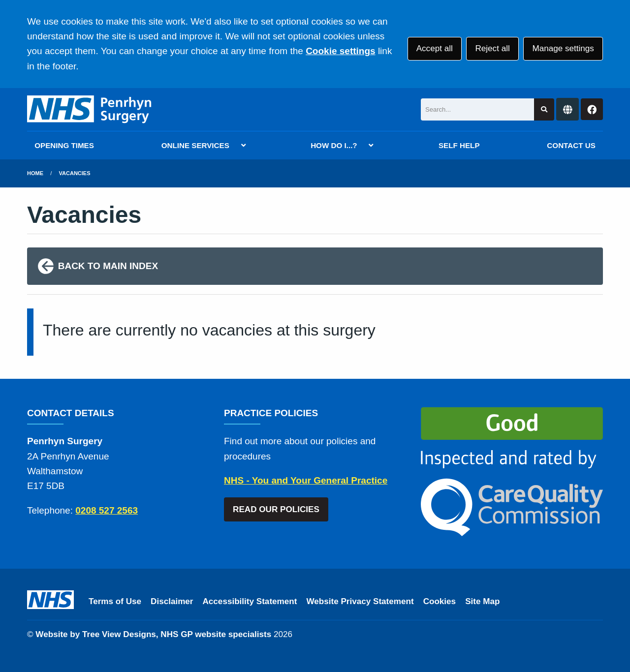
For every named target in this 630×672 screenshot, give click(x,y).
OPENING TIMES (64, 145)
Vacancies (75, 173)
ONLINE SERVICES (195, 145)
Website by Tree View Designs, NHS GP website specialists (153, 634)
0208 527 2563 (107, 510)
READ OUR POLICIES (276, 509)
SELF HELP (459, 145)
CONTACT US (571, 145)
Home (35, 173)
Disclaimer (172, 601)
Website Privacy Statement (360, 601)
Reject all (492, 48)
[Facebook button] (592, 109)
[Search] (477, 109)
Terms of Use (115, 601)
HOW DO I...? (334, 145)
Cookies (440, 601)
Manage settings (563, 48)
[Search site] (544, 109)
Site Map (482, 601)
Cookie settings (340, 51)
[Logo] (90, 109)
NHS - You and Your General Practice (306, 480)
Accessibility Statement (250, 601)
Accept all (435, 48)
